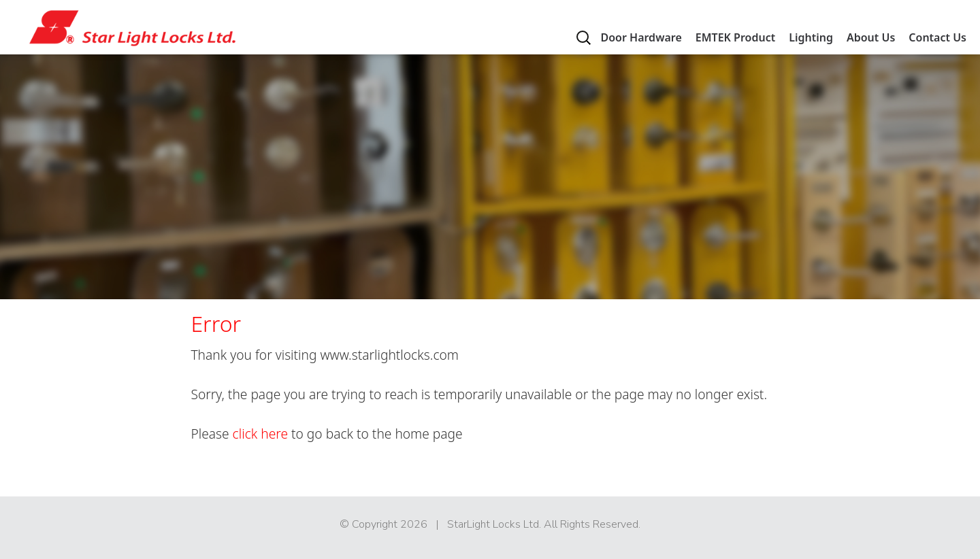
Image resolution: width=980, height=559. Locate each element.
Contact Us (937, 37)
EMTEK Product (735, 37)
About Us (871, 37)
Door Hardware (641, 37)
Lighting (811, 37)
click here (260, 434)
